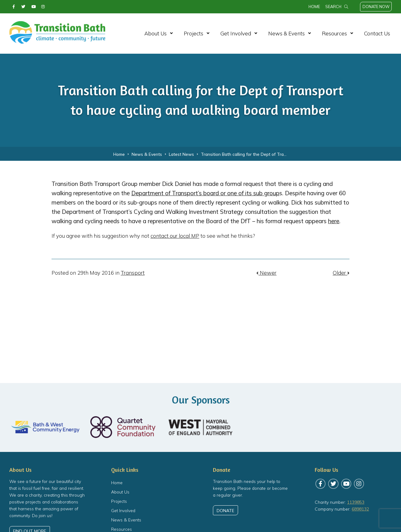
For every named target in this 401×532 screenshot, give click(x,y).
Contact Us (377, 33)
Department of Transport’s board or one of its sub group (205, 193)
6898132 (360, 509)
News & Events (286, 33)
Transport (133, 273)
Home (314, 7)
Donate (225, 510)
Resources (334, 33)
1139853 (356, 502)
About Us (155, 33)
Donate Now (376, 7)
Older (341, 273)
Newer (266, 273)
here (334, 221)
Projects (194, 33)
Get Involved (236, 33)
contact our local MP (175, 236)
